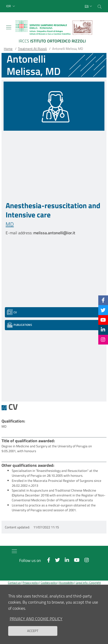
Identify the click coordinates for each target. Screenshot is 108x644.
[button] (11, 6)
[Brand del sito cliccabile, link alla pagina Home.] (54, 32)
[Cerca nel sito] (100, 6)
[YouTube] (103, 320)
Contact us (14, 582)
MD (10, 224)
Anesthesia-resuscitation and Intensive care (53, 210)
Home (8, 49)
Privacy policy (31, 582)
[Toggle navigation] (9, 27)
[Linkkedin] (103, 330)
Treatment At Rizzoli (32, 49)
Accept (33, 635)
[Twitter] (103, 310)
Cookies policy (49, 582)
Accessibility (66, 582)
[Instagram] (103, 340)
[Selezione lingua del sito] (89, 6)
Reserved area (55, 587)
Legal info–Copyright (88, 582)
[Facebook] (103, 300)
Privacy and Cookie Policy (36, 623)
